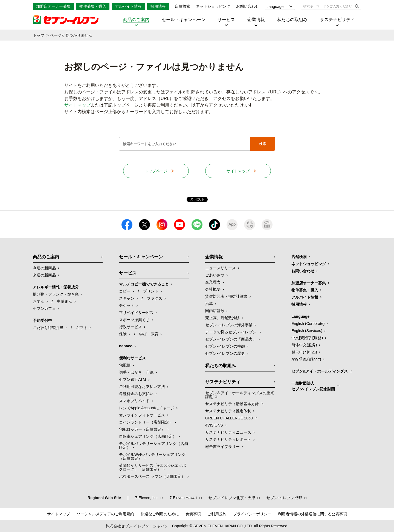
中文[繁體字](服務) (307, 338)
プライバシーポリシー (252, 514)
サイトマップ (77, 105)
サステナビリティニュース (228, 432)
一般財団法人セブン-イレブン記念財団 (313, 386)
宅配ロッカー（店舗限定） (142, 429)
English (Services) (307, 331)
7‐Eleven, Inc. (147, 498)
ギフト (82, 328)
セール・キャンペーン (184, 20)
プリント (151, 291)
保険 (123, 334)
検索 (263, 144)
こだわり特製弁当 (48, 328)
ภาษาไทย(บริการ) (306, 359)
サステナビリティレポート (228, 439)
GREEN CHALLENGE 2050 (229, 418)
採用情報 (158, 6)
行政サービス (131, 327)
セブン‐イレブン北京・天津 (232, 498)
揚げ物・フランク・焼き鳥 (56, 294)
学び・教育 (149, 334)
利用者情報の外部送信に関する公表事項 (312, 514)
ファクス (155, 298)
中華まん (65, 301)
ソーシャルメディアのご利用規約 (105, 514)
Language (275, 7)
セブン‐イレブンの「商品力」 (231, 339)
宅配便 (125, 365)
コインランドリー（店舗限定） (146, 422)
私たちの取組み (292, 20)
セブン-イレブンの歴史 (225, 353)
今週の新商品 (44, 268)
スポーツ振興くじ (134, 320)
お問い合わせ (248, 6)
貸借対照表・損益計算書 (226, 296)
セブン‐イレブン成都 (284, 498)
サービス (226, 20)
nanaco (126, 346)
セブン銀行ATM (133, 379)
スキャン (127, 298)
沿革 (209, 304)
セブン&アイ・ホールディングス (320, 371)
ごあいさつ (215, 275)
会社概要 (213, 289)
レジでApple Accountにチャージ (147, 408)
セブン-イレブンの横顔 (225, 346)
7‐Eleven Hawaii (183, 498)
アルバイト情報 (128, 6)
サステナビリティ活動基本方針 (232, 404)
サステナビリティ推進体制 (228, 411)
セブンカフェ (44, 308)
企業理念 (213, 282)
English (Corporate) (308, 324)
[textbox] (327, 6)
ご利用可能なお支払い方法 (142, 387)
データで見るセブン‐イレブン (231, 332)
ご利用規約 (217, 514)
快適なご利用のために (160, 514)
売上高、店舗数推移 (222, 318)
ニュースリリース (221, 268)
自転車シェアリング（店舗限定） (148, 436)
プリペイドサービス (136, 313)
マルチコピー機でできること (144, 284)
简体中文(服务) (304, 345)
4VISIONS (214, 425)
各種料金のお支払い (136, 394)
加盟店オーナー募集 (53, 6)
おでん (39, 301)
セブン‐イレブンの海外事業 (229, 325)
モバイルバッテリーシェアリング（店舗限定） (153, 445)
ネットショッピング (213, 6)
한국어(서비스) (304, 352)
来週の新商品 (44, 275)
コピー (125, 291)
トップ (39, 35)
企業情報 (256, 20)
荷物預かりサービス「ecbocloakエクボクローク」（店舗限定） (153, 467)
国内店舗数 (215, 311)
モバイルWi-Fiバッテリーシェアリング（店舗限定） (152, 456)
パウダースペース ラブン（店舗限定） (152, 476)
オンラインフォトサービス (142, 415)
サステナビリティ (337, 20)
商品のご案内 (136, 20)
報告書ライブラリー (222, 447)
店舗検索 (182, 6)
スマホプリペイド (134, 401)
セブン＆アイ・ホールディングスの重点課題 (240, 395)
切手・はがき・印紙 (136, 372)
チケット (127, 305)
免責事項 (193, 514)
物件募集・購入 (93, 6)
